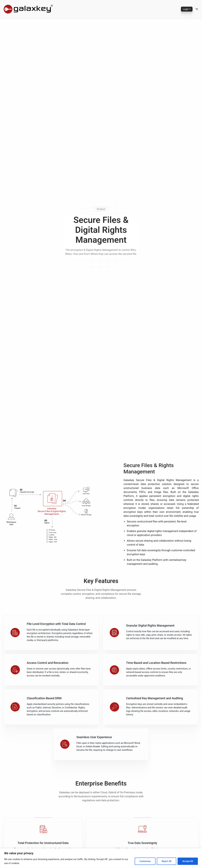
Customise (145, 861)
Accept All (188, 861)
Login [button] (186, 9)
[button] (197, 9)
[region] (101, 858)
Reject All (167, 861)
